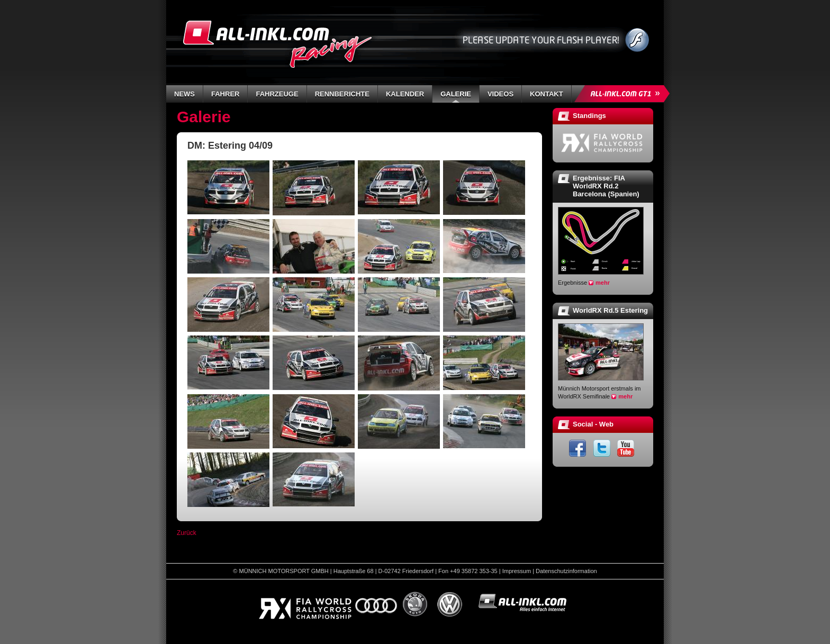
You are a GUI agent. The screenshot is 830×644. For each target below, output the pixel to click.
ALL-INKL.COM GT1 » (625, 94)
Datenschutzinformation (566, 571)
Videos (500, 94)
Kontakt (547, 94)
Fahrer (225, 94)
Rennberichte (342, 94)
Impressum (517, 571)
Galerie (456, 94)
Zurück (187, 533)
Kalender (405, 94)
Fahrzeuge (277, 94)
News (184, 94)
